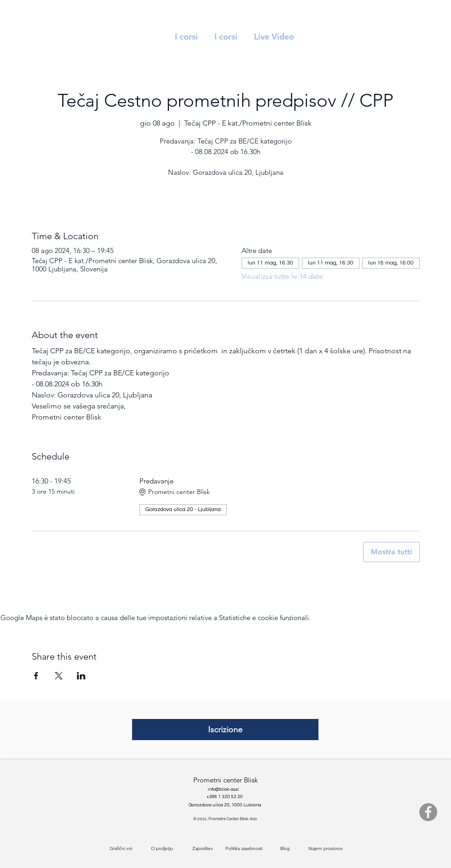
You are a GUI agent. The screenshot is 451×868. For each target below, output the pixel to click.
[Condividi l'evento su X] (59, 676)
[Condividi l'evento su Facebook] (36, 676)
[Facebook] (428, 812)
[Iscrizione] (225, 730)
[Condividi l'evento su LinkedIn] (81, 676)
